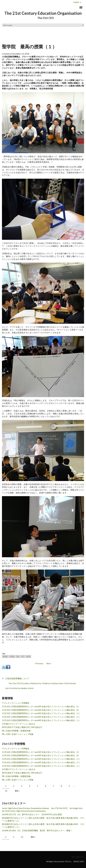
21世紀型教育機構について (17, 678)
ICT (23, 657)
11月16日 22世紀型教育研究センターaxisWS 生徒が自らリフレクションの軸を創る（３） (41, 713)
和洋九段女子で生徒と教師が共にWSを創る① (22, 727)
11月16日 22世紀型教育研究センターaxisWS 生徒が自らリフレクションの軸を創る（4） (41, 710)
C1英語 (12, 657)
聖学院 (5, 657)
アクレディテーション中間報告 (16, 703)
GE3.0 (28, 657)
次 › (7, 791)
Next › (49, 663)
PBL (18, 657)
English (76, 2)
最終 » (17, 791)
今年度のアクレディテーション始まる (19, 724)
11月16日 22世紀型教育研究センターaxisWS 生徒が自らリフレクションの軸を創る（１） (41, 720)
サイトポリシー (78, 857)
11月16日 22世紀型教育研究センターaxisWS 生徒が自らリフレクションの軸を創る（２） (41, 717)
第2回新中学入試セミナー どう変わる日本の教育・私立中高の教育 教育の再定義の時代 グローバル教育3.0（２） (43, 819)
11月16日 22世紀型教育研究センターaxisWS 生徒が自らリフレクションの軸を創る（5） (41, 706)
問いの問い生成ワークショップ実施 (18, 734)
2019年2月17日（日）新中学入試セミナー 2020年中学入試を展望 (32, 814)
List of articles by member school (19, 688)
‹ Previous (39, 663)
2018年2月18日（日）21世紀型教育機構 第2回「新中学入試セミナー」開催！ (37, 830)
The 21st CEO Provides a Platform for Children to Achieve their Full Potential (42, 683)
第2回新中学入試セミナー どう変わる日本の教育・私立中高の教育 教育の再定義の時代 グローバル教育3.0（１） (43, 826)
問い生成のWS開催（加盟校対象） (17, 731)
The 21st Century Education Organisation (43, 13)
